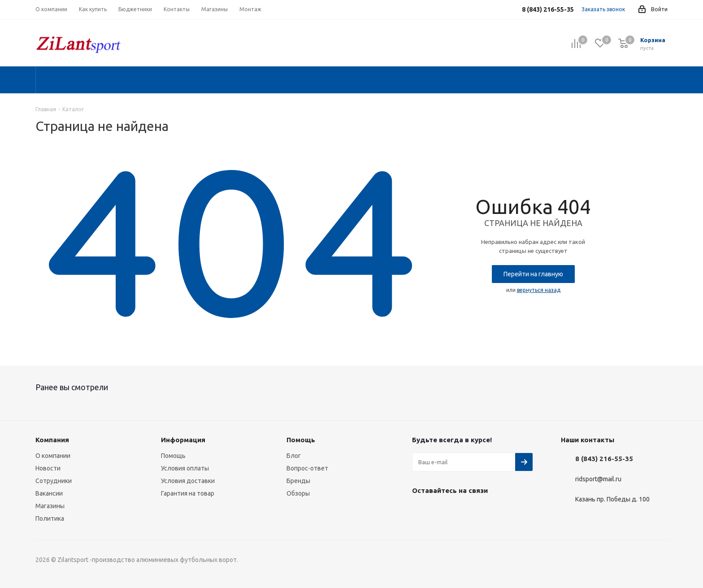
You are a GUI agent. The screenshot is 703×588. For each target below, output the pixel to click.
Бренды (298, 481)
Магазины (50, 506)
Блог (294, 456)
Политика (50, 518)
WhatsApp (466, 511)
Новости (48, 468)
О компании (53, 456)
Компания (52, 440)
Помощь (173, 456)
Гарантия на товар (188, 493)
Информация (183, 440)
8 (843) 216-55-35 (604, 459)
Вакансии (49, 493)
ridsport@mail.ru (598, 479)
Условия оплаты (185, 468)
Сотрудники (54, 481)
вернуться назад (539, 290)
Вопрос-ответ (307, 468)
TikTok (488, 511)
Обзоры (298, 493)
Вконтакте (421, 511)
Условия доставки (188, 481)
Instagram (443, 511)
